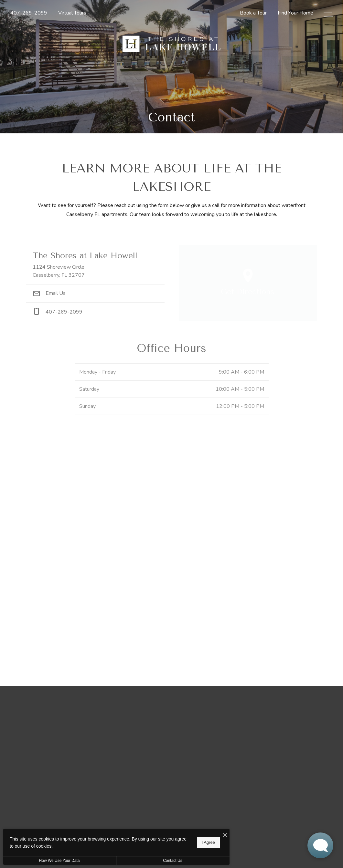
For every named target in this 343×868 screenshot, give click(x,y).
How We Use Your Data (59, 861)
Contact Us (172, 861)
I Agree (208, 842)
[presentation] (172, 547)
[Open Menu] (328, 13)
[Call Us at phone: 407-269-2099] (95, 312)
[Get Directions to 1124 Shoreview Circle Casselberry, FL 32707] (95, 265)
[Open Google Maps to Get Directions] (248, 283)
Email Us (49, 293)
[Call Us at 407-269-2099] (29, 13)
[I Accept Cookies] (225, 835)
